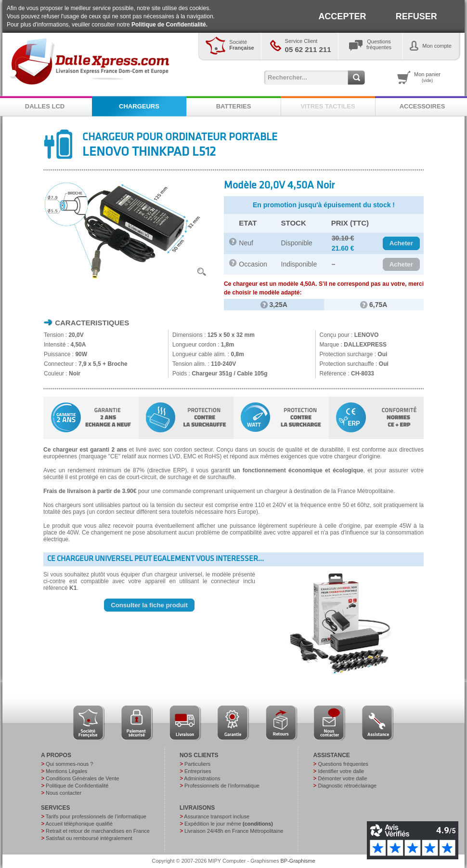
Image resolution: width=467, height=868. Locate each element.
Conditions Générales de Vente (82, 778)
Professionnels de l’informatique (222, 786)
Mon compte (437, 46)
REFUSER (416, 16)
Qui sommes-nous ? (69, 764)
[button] (401, 243)
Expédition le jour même (229, 824)
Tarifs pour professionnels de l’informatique (96, 816)
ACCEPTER (342, 16)
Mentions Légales (66, 771)
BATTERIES (234, 106)
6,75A (374, 305)
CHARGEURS (139, 106)
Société (241, 45)
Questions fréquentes (343, 764)
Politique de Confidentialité (77, 786)
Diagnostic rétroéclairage (347, 786)
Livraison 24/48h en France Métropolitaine (234, 831)
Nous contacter (64, 793)
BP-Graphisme (298, 861)
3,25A (274, 305)
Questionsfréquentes (379, 44)
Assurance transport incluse (217, 816)
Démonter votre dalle (342, 778)
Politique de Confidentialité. (169, 25)
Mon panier (427, 77)
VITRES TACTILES (328, 106)
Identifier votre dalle (341, 771)
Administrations (202, 778)
